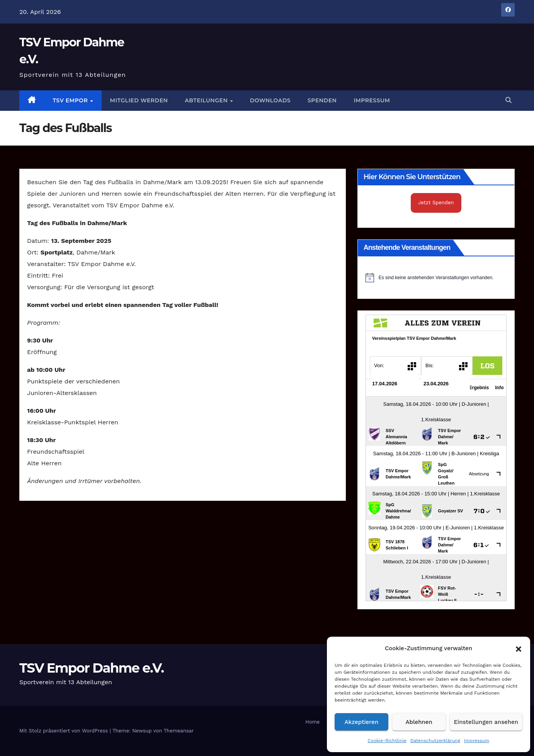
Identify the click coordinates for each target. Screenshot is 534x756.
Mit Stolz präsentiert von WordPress (65, 731)
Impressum (477, 741)
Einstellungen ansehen (486, 722)
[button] (519, 648)
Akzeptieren (362, 722)
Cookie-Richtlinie (387, 741)
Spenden (322, 100)
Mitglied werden (139, 100)
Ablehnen (419, 722)
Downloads (270, 100)
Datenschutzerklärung (435, 741)
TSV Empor (71, 100)
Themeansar (179, 731)
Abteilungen (207, 100)
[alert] (436, 278)
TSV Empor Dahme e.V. (91, 668)
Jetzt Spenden (436, 203)
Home (312, 722)
